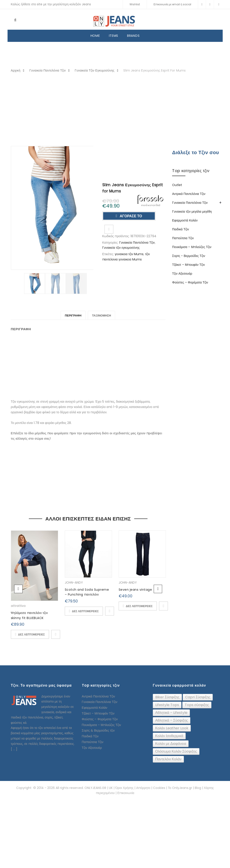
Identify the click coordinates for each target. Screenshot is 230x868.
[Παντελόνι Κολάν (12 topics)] (168, 759)
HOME (95, 36)
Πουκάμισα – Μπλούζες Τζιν (192, 247)
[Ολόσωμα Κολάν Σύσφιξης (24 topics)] (176, 751)
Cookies (159, 788)
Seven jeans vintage (135, 590)
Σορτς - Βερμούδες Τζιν (189, 256)
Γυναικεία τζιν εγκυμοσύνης (95, 70)
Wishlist (135, 4)
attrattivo (18, 606)
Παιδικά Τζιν (181, 229)
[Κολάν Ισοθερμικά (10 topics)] (169, 736)
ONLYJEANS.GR (95, 788)
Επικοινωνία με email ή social (172, 4)
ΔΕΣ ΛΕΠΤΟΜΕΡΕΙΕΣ (31, 634)
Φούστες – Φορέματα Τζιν (190, 282)
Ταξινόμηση (101, 316)
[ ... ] (14, 749)
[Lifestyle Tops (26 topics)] (167, 705)
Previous (18, 589)
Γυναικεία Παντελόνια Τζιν (47, 70)
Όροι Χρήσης (124, 788)
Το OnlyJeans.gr (180, 788)
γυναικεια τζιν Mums (129, 254)
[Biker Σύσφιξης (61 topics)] (167, 697)
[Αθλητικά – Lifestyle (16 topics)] (171, 713)
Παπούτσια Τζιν (183, 238)
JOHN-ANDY (74, 583)
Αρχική (16, 70)
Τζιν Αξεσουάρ (182, 274)
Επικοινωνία (126, 793)
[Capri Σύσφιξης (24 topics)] (198, 697)
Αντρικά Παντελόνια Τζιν (189, 194)
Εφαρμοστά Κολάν (185, 220)
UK (111, 788)
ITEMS (114, 36)
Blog (198, 788)
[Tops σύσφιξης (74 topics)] (197, 705)
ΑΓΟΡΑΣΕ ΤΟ (131, 216)
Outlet (177, 185)
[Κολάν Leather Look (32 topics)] (172, 728)
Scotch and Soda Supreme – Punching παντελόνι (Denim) (87, 595)
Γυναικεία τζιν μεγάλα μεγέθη (192, 212)
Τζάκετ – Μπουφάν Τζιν (189, 265)
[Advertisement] (115, 110)
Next (158, 589)
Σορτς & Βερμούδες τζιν (98, 730)
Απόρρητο (143, 788)
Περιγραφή (73, 316)
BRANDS (133, 36)
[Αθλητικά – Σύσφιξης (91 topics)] (172, 720)
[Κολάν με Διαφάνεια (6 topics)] (171, 744)
